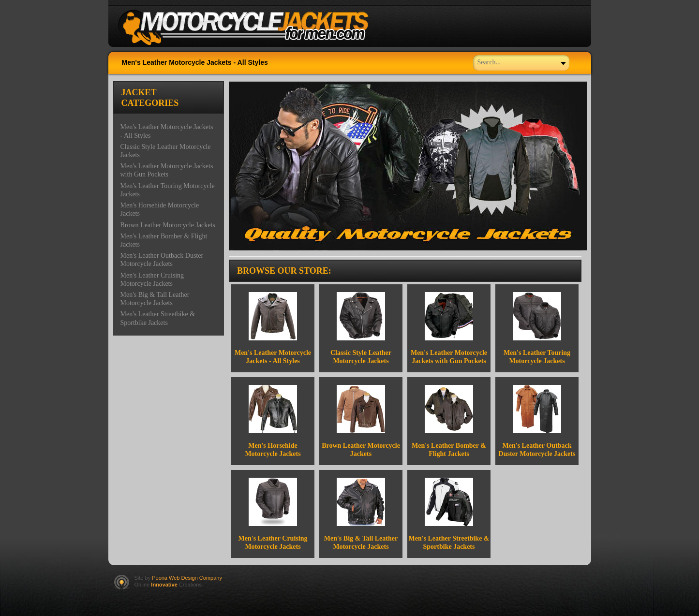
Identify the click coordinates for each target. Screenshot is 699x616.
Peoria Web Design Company (187, 578)
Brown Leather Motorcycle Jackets (168, 225)
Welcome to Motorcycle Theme (251, 28)
